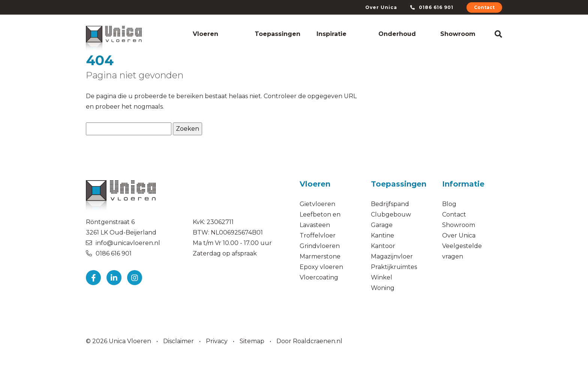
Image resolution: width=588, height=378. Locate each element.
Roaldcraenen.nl (318, 341)
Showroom (458, 34)
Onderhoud (397, 34)
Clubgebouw (391, 214)
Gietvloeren (317, 204)
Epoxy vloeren (321, 267)
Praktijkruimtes (394, 267)
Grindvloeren (320, 246)
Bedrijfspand (391, 204)
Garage (382, 225)
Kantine (382, 235)
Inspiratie (331, 34)
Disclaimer (178, 341)
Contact (484, 7)
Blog (449, 204)
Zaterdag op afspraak (225, 253)
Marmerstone (320, 256)
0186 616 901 (432, 7)
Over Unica (381, 7)
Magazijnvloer (392, 256)
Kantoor (383, 246)
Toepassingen (277, 34)
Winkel (382, 277)
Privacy (217, 341)
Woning (383, 288)
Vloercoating (319, 277)
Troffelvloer (318, 235)
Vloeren (205, 34)
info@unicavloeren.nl (128, 243)
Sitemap (252, 341)
